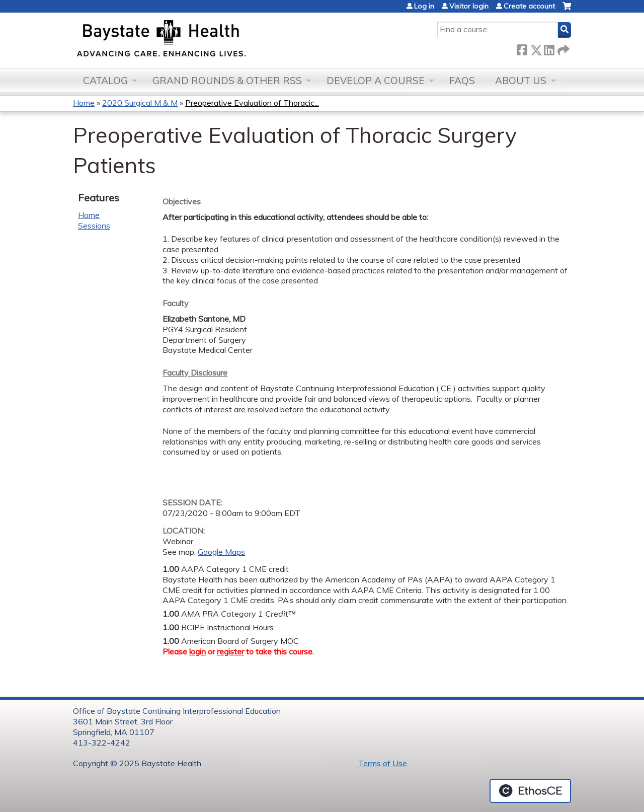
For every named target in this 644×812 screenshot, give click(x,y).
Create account (529, 6)
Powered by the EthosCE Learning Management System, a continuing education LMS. (530, 791)
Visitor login (469, 6)
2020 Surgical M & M (140, 103)
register (230, 651)
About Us (521, 81)
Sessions (94, 226)
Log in (424, 6)
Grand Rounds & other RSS (227, 81)
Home (84, 103)
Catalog (105, 81)
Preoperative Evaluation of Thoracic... (252, 103)
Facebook (522, 48)
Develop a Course (376, 81)
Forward (562, 48)
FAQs (462, 81)
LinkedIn (549, 48)
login (197, 651)
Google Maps (221, 552)
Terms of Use (382, 763)
